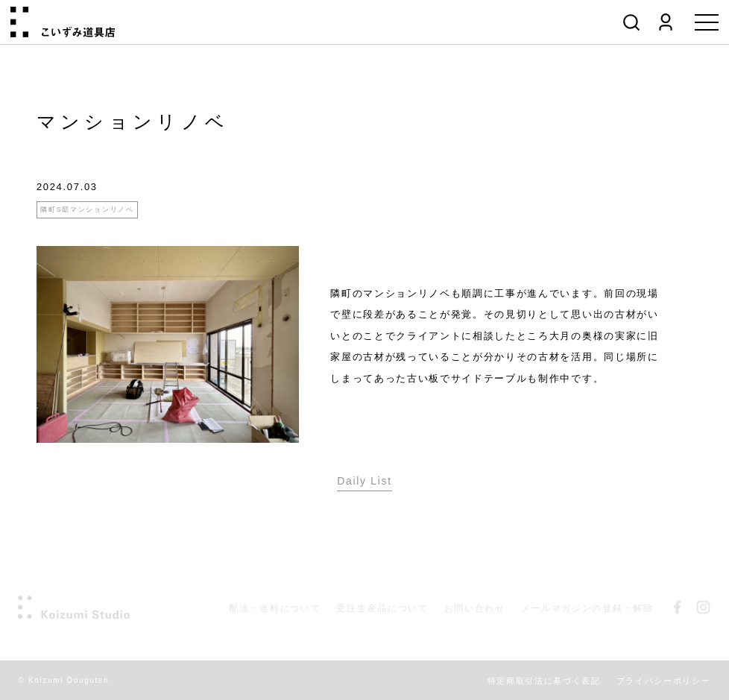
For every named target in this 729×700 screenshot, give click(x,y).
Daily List (364, 481)
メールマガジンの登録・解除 (587, 608)
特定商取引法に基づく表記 (544, 681)
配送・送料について (275, 608)
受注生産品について (382, 608)
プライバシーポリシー (664, 681)
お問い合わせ (475, 608)
